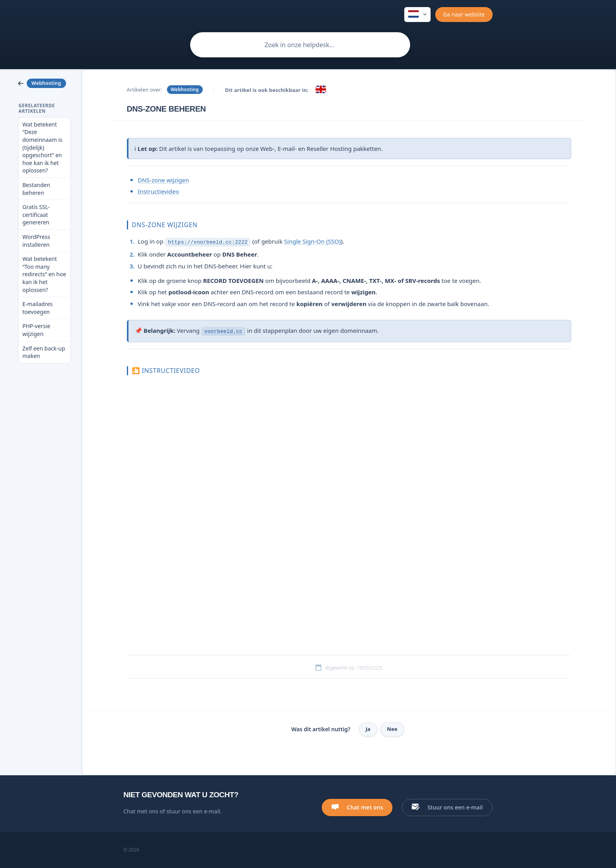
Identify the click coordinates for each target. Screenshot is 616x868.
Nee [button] (392, 729)
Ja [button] (368, 729)
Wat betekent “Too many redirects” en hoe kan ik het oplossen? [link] (44, 274)
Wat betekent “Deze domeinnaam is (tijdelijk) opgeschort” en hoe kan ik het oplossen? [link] (42, 148)
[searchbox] (300, 45)
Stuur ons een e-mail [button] (455, 807)
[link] (44, 83)
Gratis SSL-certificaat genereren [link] (36, 215)
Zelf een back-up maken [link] (44, 352)
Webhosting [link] (185, 89)
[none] (417, 15)
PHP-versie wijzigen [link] (36, 330)
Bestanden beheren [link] (36, 189)
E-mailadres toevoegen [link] (38, 308)
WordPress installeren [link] (36, 241)
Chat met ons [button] (365, 807)
